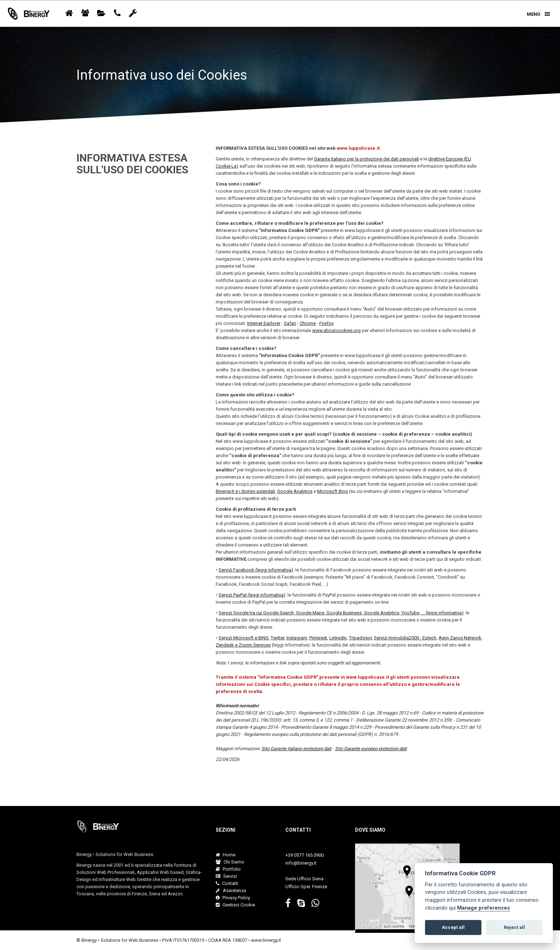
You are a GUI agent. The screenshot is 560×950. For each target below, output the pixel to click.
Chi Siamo (230, 862)
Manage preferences (484, 908)
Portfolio (228, 869)
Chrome (308, 323)
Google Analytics (295, 491)
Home (226, 855)
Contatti (227, 883)
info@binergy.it (301, 863)
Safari (290, 323)
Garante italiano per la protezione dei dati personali (366, 159)
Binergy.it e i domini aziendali (245, 491)
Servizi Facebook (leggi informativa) (256, 570)
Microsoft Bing (332, 491)
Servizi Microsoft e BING (244, 638)
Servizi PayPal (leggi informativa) (252, 595)
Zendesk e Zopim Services (243, 645)
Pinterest (318, 638)
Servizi (226, 876)
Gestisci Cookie (235, 905)
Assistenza (231, 890)
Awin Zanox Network (460, 638)
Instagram (297, 638)
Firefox (326, 323)
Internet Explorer (264, 323)
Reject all (514, 927)
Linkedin (338, 638)
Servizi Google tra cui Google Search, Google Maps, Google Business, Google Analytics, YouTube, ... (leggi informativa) (341, 613)
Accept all (453, 927)
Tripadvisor (360, 638)
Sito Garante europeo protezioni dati (371, 749)
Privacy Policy (233, 898)
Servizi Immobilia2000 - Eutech (405, 638)
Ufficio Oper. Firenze (306, 887)
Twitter (277, 638)
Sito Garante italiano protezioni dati (296, 749)
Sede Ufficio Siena (304, 879)
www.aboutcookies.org (336, 330)
